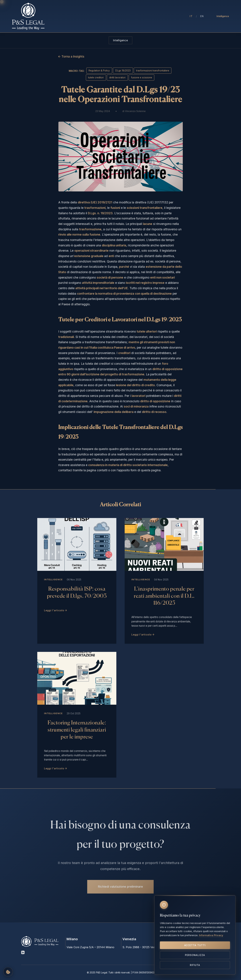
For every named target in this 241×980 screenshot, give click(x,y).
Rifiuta (195, 965)
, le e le (123, 208)
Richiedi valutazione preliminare (120, 885)
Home (57, 16)
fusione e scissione (142, 78)
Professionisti (95, 16)
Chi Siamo (73, 16)
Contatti (174, 16)
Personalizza (195, 955)
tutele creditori (96, 78)
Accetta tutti (195, 945)
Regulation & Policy (99, 71)
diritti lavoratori (117, 78)
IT (191, 16)
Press (159, 16)
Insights (145, 16)
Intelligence (223, 16)
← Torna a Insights (71, 56)
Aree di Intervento (122, 16)
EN (202, 16)
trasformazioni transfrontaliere (153, 71)
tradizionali (66, 337)
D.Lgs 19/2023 (123, 71)
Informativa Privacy (211, 935)
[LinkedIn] (23, 953)
